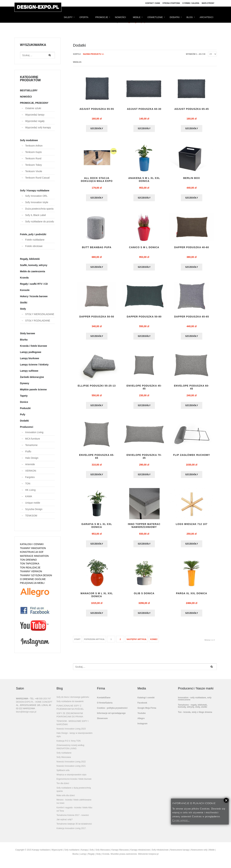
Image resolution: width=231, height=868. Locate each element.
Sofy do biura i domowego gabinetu (73, 700)
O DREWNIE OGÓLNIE (33, 579)
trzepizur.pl (153, 857)
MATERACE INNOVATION (34, 556)
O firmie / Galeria (191, 3)
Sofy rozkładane (64, 756)
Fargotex (30, 477)
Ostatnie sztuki (33, 108)
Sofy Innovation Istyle (37, 202)
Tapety (24, 396)
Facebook (142, 706)
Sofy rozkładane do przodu (40, 222)
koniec (154, 642)
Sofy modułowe (29, 140)
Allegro (141, 721)
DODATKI (175, 17)
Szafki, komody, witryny (34, 265)
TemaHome (31, 445)
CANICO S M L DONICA (144, 248)
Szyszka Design (34, 509)
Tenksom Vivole (34, 171)
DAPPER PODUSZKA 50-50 (97, 318)
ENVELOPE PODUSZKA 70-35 (144, 458)
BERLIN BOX (192, 179)
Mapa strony (208, 3)
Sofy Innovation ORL (36, 196)
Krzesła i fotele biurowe (34, 346)
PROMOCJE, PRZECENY (34, 103)
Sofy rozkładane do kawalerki (70, 704)
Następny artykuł (137, 642)
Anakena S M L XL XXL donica (144, 180)
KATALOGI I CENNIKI (32, 544)
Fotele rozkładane (35, 240)
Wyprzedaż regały (35, 121)
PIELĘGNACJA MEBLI (32, 583)
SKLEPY (68, 17)
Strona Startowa (171, 3)
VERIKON (31, 471)
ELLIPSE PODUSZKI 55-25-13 (97, 389)
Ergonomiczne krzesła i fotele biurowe (74, 782)
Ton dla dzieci (63, 786)
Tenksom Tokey (34, 165)
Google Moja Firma (147, 711)
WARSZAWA (22, 701)
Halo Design (32, 458)
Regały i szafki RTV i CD (34, 284)
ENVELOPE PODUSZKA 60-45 (191, 389)
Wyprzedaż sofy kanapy (38, 127)
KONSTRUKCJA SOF (32, 552)
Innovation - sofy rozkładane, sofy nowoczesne (195, 701)
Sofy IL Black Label (36, 215)
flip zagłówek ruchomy (192, 457)
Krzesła (24, 278)
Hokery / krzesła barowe (34, 296)
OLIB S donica (144, 596)
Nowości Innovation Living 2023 (71, 732)
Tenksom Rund (33, 158)
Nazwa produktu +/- (94, 54)
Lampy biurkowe (30, 358)
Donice (24, 402)
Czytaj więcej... (181, 820)
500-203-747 (45, 701)
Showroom (102, 721)
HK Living (30, 490)
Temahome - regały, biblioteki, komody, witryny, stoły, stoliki (193, 709)
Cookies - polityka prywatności (112, 711)
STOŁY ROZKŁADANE (38, 321)
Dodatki (24, 421)
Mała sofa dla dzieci (66, 798)
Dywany (25, 383)
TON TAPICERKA (30, 564)
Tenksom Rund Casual (37, 178)
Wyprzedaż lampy (35, 115)
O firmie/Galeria (105, 706)
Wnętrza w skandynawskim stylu (72, 777)
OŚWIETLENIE (155, 17)
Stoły (23, 309)
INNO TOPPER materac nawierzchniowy (144, 528)
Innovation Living (34, 432)
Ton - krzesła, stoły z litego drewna (195, 715)
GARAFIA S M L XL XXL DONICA (97, 528)
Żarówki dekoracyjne (32, 377)
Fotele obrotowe (34, 246)
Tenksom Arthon (34, 146)
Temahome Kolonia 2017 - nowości (73, 818)
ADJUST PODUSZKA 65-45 (192, 109)
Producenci (27, 427)
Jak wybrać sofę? (65, 822)
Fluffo (28, 451)
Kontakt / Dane (153, 3)
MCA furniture (33, 439)
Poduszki (25, 408)
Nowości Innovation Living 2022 (71, 764)
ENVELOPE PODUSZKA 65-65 (97, 458)
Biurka (24, 340)
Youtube (142, 716)
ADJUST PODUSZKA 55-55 (97, 109)
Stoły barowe (28, 333)
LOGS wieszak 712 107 (192, 526)
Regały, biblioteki (30, 259)
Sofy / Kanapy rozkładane (35, 191)
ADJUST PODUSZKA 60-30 (144, 109)
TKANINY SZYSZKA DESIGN (36, 575)
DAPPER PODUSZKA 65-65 (192, 318)
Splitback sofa (63, 773)
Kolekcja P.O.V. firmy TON (69, 744)
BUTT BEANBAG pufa (97, 248)
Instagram (142, 726)
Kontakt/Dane (104, 700)
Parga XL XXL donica (192, 596)
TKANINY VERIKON (31, 571)
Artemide (30, 464)
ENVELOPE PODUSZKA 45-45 (144, 389)
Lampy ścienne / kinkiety (34, 365)
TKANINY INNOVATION (33, 548)
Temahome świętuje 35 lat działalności (74, 827)
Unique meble (33, 503)
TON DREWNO (28, 560)
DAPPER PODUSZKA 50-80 (144, 318)
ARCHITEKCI (207, 17)
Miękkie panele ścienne (33, 389)
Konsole (25, 290)
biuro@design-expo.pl (26, 715)
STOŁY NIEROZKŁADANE (40, 314)
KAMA (29, 496)
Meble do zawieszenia (33, 271)
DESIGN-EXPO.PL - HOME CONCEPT (34, 705)
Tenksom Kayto (34, 152)
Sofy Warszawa (64, 760)
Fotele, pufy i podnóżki (33, 234)
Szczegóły (97, 129)
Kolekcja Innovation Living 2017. (71, 831)
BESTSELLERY (29, 90)
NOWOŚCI (120, 17)
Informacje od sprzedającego (111, 716)
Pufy (23, 414)
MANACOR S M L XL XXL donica (97, 597)
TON (28, 484)
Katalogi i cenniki (146, 700)
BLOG (190, 17)
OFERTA (84, 17)
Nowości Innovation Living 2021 (71, 769)
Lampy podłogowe (31, 352)
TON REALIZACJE (30, 568)
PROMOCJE (102, 17)
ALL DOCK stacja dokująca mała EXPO (97, 180)
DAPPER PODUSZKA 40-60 (192, 248)
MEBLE (137, 17)
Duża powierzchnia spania (39, 209)
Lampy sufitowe (29, 371)
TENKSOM (31, 516)
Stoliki (24, 303)
